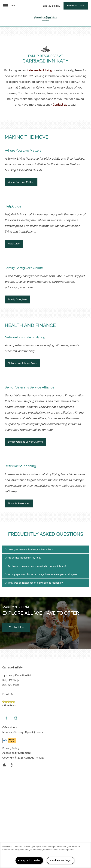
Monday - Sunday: (13, 732)
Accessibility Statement (17, 753)
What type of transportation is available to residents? (34, 583)
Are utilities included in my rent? (23, 558)
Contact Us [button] (16, 627)
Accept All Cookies (29, 860)
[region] (45, 855)
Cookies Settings (61, 860)
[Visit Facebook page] (6, 718)
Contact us (60, 105)
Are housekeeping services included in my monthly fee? (35, 566)
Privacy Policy (11, 748)
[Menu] (10, 6)
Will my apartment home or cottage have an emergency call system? (42, 574)
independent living (39, 70)
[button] (76, 6)
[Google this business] (16, 718)
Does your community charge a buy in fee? (29, 549)
